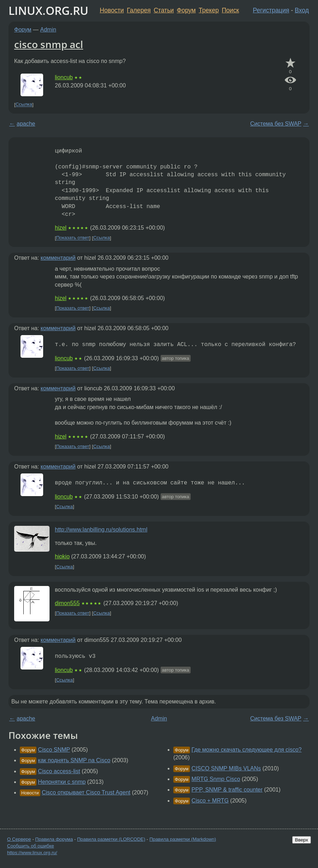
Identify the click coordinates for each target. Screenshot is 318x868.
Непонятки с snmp (62, 782)
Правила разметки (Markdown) (183, 839)
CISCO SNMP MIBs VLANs (226, 768)
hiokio (62, 556)
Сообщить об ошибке (31, 846)
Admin (48, 30)
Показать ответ (73, 238)
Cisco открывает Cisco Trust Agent (86, 792)
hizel (61, 228)
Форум (186, 10)
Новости (112, 10)
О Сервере (19, 839)
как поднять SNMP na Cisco (74, 760)
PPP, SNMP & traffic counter (227, 790)
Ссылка (24, 105)
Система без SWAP (276, 124)
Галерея (139, 10)
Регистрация (271, 10)
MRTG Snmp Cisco (216, 779)
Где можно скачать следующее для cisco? (246, 750)
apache (26, 124)
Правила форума (54, 839)
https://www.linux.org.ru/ (32, 853)
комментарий (58, 258)
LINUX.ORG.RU (48, 10)
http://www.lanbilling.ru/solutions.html (101, 530)
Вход (302, 10)
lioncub (64, 77)
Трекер (209, 10)
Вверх (302, 840)
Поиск (230, 10)
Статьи (164, 10)
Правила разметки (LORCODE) (111, 839)
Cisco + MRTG (210, 801)
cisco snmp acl (49, 44)
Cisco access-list (59, 771)
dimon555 (67, 603)
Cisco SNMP (54, 750)
